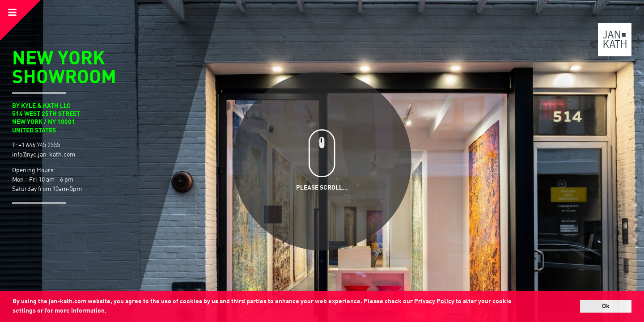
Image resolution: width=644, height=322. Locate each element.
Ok (606, 306)
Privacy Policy (434, 301)
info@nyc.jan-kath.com (44, 155)
